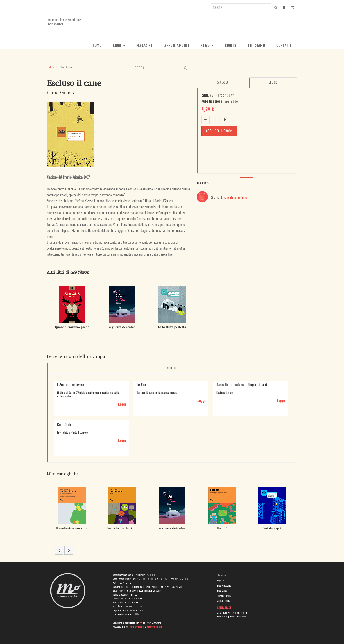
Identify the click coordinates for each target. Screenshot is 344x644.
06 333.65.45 (224, 613)
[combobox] (241, 8)
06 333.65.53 (240, 613)
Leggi (122, 404)
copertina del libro (236, 198)
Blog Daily (222, 591)
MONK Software (153, 623)
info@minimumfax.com (235, 617)
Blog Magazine (224, 586)
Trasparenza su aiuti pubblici (127, 614)
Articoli (172, 368)
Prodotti (50, 67)
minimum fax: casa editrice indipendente (64, 22)
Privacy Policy (224, 596)
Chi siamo (222, 576)
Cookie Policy (224, 601)
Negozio (221, 581)
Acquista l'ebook (219, 131)
